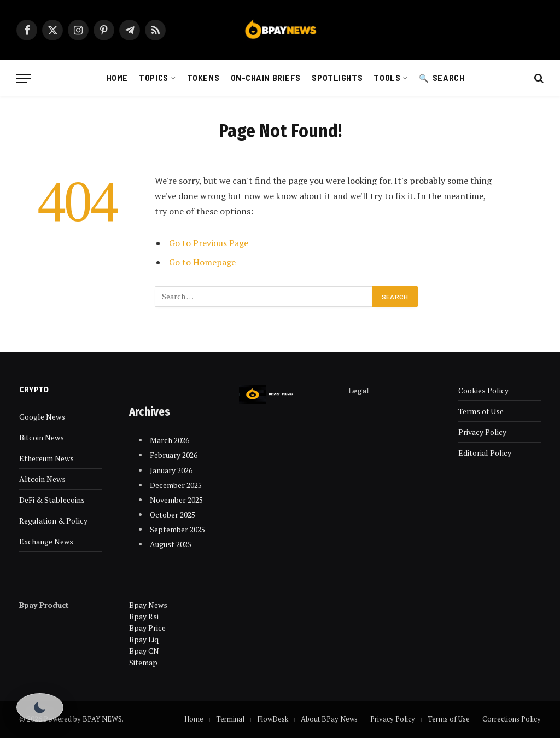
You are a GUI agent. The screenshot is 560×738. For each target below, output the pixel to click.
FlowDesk (273, 719)
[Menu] (24, 79)
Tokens (203, 78)
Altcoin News (42, 479)
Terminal (230, 719)
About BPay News (329, 719)
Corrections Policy (512, 719)
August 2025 (171, 544)
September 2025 (177, 529)
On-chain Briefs (266, 78)
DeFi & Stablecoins (52, 500)
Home (117, 78)
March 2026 (170, 440)
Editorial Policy (485, 453)
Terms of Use (481, 411)
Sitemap (143, 662)
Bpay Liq (144, 639)
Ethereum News (46, 458)
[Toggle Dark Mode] (40, 707)
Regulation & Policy (53, 521)
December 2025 (176, 485)
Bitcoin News (42, 437)
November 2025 (176, 500)
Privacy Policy (482, 432)
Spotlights (337, 78)
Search (448, 78)
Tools (387, 78)
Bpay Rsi (144, 616)
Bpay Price (147, 628)
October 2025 (173, 515)
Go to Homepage (202, 262)
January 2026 (171, 470)
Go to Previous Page (209, 243)
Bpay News (148, 605)
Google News (42, 417)
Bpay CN (144, 651)
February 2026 (174, 455)
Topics (153, 78)
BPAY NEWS (102, 719)
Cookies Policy (483, 390)
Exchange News (46, 541)
